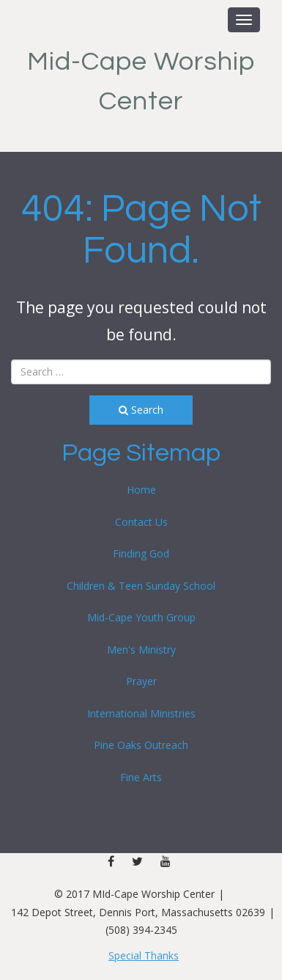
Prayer (141, 681)
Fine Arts (141, 777)
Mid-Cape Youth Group (141, 617)
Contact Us (141, 522)
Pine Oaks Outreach (141, 745)
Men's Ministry (141, 650)
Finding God (141, 553)
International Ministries (141, 713)
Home (141, 490)
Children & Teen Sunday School (141, 586)
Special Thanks (144, 955)
